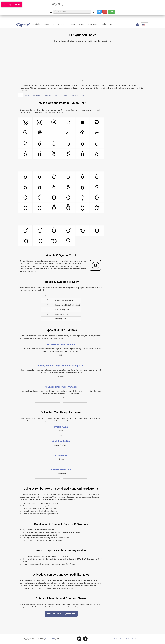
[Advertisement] (82, 61)
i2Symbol (21, 24)
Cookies (116, 639)
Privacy (110, 639)
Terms (122, 639)
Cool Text (91, 24)
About (134, 639)
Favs (111, 24)
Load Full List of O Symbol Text (61, 614)
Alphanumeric (37, 95)
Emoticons (48, 24)
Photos (71, 24)
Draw (81, 24)
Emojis (60, 24)
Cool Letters (48, 95)
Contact (128, 639)
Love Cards (75, 95)
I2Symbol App (11, 4)
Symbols (35, 24)
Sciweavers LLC (50, 639)
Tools (102, 24)
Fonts (83, 95)
